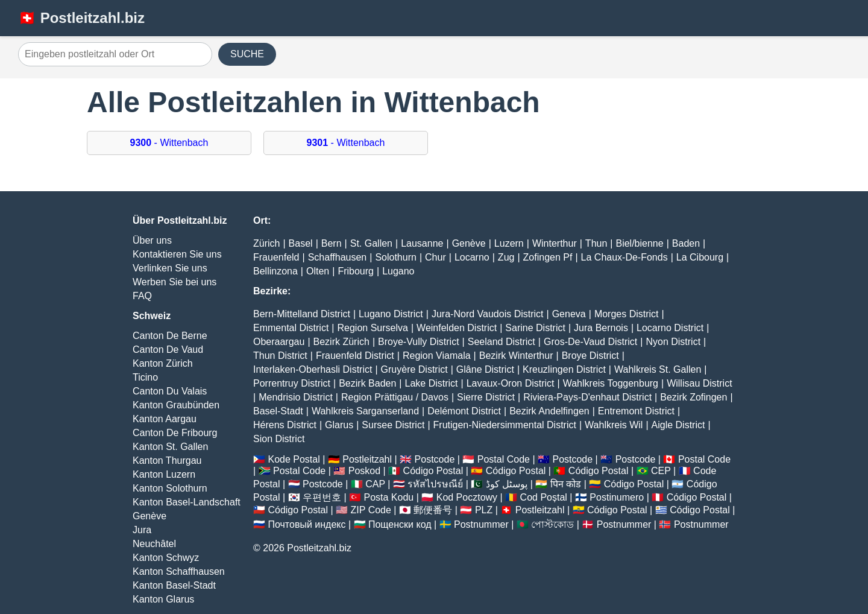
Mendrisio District (296, 397)
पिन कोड (566, 484)
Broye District (590, 356)
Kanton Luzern (164, 474)
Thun (596, 243)
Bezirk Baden (367, 383)
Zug (506, 257)
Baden (686, 243)
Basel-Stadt (278, 411)
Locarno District (670, 328)
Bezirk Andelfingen (549, 411)
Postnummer (481, 524)
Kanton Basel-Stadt (174, 585)
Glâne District (485, 369)
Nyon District (673, 342)
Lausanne (422, 243)
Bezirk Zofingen (693, 397)
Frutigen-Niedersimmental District (505, 425)
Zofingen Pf (548, 257)
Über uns (152, 240)
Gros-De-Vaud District (590, 342)
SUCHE (247, 54)
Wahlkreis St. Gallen (658, 369)
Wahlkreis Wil (614, 425)
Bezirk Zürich (341, 342)
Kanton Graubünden (176, 405)
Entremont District (636, 411)
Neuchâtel (154, 544)
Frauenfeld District (355, 356)
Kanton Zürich (163, 363)
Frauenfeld (276, 257)
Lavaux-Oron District (511, 383)
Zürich (266, 243)
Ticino (145, 377)
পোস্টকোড (552, 524)
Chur (436, 257)
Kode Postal (294, 459)
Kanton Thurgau (167, 460)
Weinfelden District (457, 328)
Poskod (364, 471)
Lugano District (391, 314)
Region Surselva (373, 328)
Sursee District (393, 425)
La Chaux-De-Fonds (624, 257)
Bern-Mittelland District (302, 314)
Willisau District (699, 383)
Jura (142, 530)
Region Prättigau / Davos (395, 397)
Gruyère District (414, 369)
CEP (661, 471)
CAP (375, 484)
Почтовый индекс (307, 524)
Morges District (627, 314)
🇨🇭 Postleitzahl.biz (81, 18)
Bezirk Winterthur (516, 356)
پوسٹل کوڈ (507, 484)
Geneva (569, 314)
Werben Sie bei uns (175, 282)
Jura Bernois (601, 328)
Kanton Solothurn (170, 488)
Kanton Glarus (163, 599)
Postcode (435, 459)
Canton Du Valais (170, 391)
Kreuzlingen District (564, 369)
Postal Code (504, 459)
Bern (332, 243)
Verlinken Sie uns (170, 268)
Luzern (509, 243)
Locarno (472, 257)
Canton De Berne (170, 336)
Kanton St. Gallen (170, 447)
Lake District (432, 383)
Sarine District (535, 328)
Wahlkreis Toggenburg (611, 383)
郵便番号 (433, 510)
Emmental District (291, 328)
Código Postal (433, 471)
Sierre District (486, 397)
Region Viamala (437, 356)
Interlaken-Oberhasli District (313, 369)
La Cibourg (700, 257)
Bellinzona (275, 271)
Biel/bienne (639, 243)
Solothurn (396, 257)
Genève (149, 516)
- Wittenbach (169, 143)
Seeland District (502, 342)
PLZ (484, 510)
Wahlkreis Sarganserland (365, 411)
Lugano (398, 271)
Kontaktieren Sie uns (177, 254)
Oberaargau (279, 342)
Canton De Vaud (168, 350)
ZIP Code (371, 510)
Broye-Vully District (419, 342)
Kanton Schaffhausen (179, 571)
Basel (301, 243)
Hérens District (285, 425)
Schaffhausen (338, 257)
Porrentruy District (292, 383)
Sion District (279, 439)
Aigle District (678, 425)
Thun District (280, 356)
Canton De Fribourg (175, 433)
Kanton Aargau (165, 419)
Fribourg (356, 271)
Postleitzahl (367, 459)
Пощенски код (400, 524)
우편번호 (322, 497)
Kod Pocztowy (467, 497)
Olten (318, 271)
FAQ (142, 296)
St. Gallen (371, 243)
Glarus (339, 425)
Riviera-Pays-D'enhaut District (587, 397)
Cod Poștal (544, 497)
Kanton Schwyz (166, 558)
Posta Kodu (388, 497)
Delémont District (464, 411)
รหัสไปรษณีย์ (435, 484)
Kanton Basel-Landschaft (187, 502)
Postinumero (617, 497)
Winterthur (555, 243)
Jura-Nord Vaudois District (488, 314)
